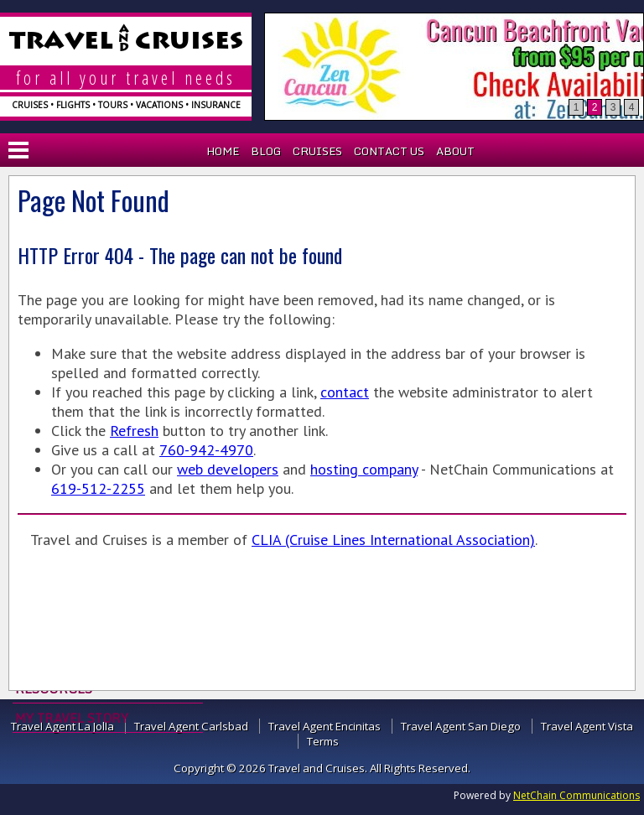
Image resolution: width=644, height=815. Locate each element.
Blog (266, 151)
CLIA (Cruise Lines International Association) (393, 540)
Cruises (317, 151)
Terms (323, 741)
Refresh (134, 431)
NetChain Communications (576, 795)
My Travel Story (72, 718)
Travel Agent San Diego (461, 726)
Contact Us (389, 151)
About (455, 151)
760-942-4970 (206, 450)
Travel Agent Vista (587, 726)
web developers (228, 469)
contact (345, 392)
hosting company (364, 469)
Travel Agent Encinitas (325, 726)
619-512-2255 (98, 488)
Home (223, 151)
